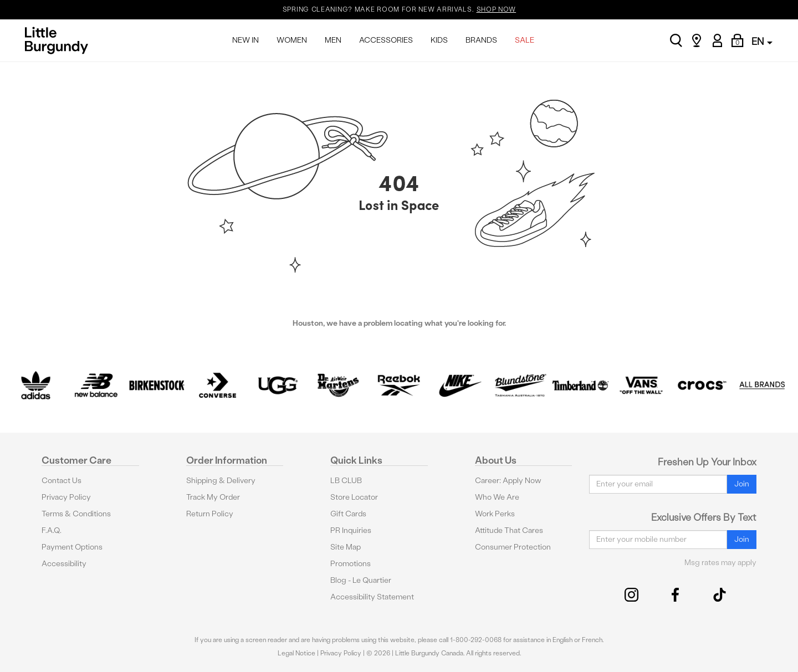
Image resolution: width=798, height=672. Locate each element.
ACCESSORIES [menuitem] (386, 40)
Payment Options (72, 547)
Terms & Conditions (76, 514)
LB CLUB (346, 481)
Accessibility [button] (64, 564)
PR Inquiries (351, 530)
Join (742, 484)
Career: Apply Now (508, 481)
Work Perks (495, 514)
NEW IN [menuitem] (245, 40)
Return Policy (210, 514)
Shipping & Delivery (221, 481)
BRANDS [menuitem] (481, 40)
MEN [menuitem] (333, 40)
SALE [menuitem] (525, 40)
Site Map (346, 547)
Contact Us (62, 481)
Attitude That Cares (509, 530)
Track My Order (213, 497)
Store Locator (354, 497)
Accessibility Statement (372, 597)
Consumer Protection (513, 547)
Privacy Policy (66, 497)
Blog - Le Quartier (361, 580)
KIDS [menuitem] (439, 40)
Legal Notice (296, 653)
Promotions (351, 564)
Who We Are (497, 497)
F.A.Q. (52, 530)
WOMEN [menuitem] (292, 40)
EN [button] (762, 41)
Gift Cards (348, 514)
